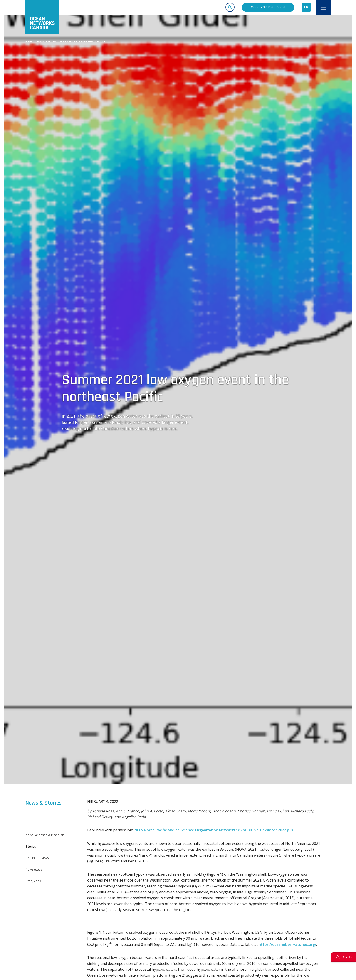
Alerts (343, 957)
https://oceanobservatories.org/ (287, 944)
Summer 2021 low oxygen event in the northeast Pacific (70, 42)
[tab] (51, 835)
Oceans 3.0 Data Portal (268, 7)
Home (29, 42)
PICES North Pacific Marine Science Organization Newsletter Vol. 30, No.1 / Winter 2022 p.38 (214, 830)
